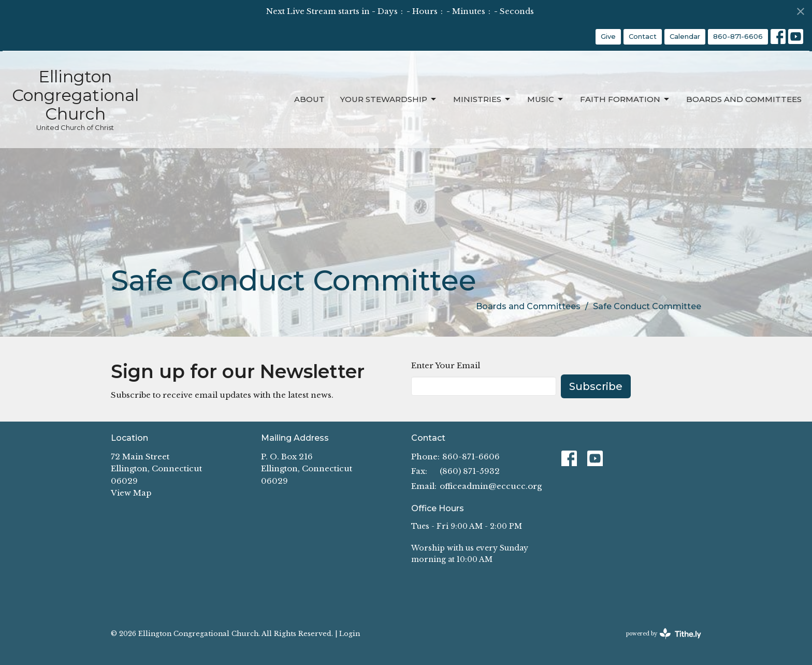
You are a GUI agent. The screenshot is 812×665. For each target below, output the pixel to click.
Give (608, 36)
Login (350, 633)
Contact (643, 36)
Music (546, 99)
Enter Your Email (446, 365)
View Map (131, 493)
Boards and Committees (744, 99)
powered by (664, 634)
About (309, 99)
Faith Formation (625, 99)
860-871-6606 (738, 36)
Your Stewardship (389, 99)
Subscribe (596, 386)
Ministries (482, 99)
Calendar (685, 36)
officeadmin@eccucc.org (491, 486)
